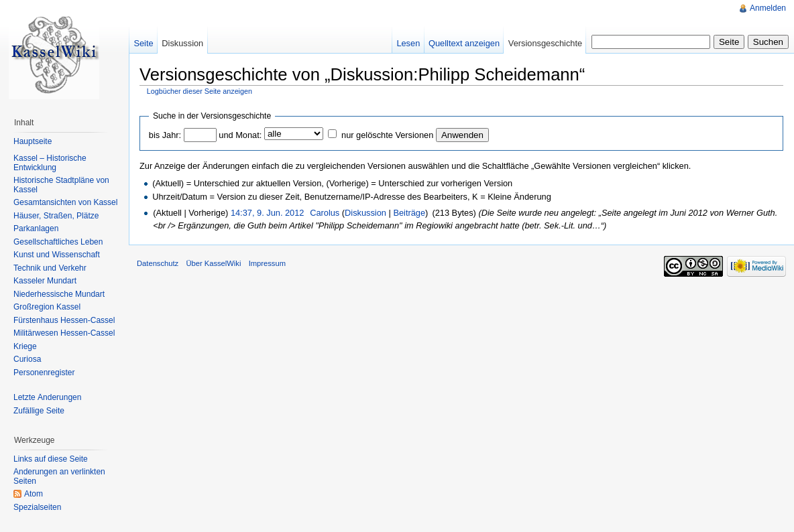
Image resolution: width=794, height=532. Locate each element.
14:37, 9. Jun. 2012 (268, 213)
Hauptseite (33, 141)
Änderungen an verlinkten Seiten (59, 476)
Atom (34, 494)
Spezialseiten (37, 507)
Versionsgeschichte (545, 43)
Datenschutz (158, 263)
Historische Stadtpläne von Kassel (61, 185)
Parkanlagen (36, 228)
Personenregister (44, 373)
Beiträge (409, 213)
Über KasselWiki (213, 263)
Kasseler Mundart (45, 281)
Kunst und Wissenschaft (57, 255)
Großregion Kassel (47, 307)
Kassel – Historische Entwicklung (50, 163)
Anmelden (768, 8)
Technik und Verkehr (50, 268)
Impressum (267, 263)
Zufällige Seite (39, 411)
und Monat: (240, 135)
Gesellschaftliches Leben (58, 242)
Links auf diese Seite (51, 459)
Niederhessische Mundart (59, 294)
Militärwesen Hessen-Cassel (64, 333)
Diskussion (365, 213)
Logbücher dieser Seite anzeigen (200, 91)
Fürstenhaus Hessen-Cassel (64, 320)
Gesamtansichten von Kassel (65, 202)
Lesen (408, 43)
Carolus (325, 213)
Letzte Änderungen (47, 397)
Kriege (25, 346)
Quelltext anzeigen (464, 43)
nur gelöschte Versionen (387, 135)
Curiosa (27, 359)
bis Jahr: (165, 135)
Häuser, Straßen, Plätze (56, 216)
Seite (143, 43)
